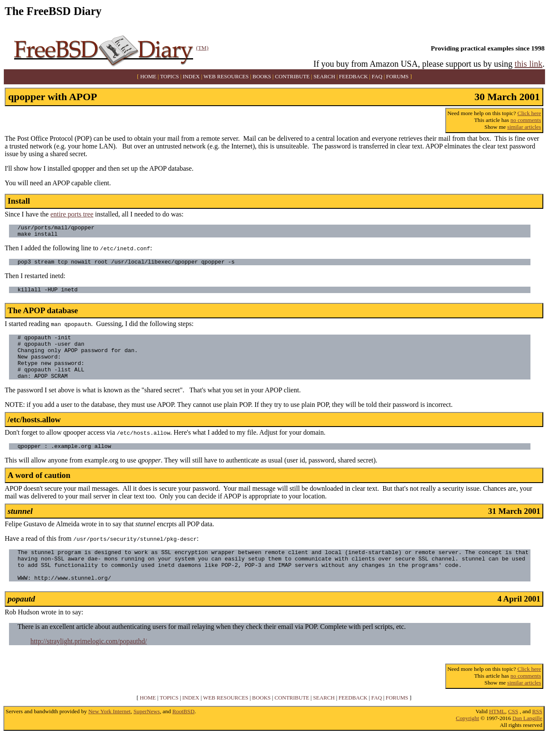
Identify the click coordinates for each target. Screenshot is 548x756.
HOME (149, 77)
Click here (529, 113)
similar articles (524, 127)
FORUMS (398, 77)
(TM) (202, 48)
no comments (526, 120)
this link (529, 64)
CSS (513, 733)
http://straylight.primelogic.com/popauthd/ (89, 663)
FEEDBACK (354, 77)
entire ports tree (72, 214)
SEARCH (324, 77)
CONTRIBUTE (292, 77)
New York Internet (109, 733)
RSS (537, 733)
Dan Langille (527, 740)
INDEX (191, 77)
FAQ (377, 77)
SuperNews (147, 733)
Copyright (468, 740)
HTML (497, 733)
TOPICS (170, 77)
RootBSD (183, 733)
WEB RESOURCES (226, 77)
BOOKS (262, 77)
